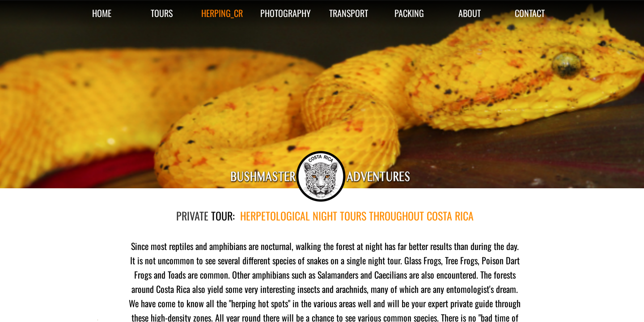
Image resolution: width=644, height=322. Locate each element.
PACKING (409, 13)
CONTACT (530, 13)
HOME (102, 13)
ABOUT (470, 13)
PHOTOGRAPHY (286, 13)
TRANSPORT (349, 13)
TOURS (162, 13)
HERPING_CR (222, 13)
